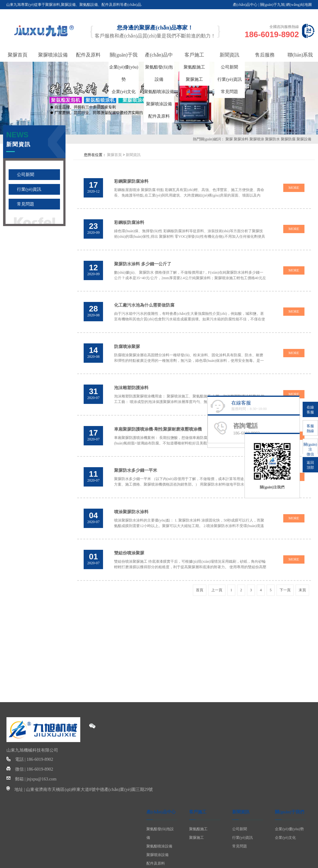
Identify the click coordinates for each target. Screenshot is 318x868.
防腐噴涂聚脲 (128, 337)
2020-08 (94, 345)
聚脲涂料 (241, 139)
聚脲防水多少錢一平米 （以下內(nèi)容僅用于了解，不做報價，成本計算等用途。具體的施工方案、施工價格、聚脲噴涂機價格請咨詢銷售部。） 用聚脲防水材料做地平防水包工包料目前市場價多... (189, 469)
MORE (293, 186)
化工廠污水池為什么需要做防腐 (145, 298)
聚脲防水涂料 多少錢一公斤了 (143, 259)
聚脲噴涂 (257, 139)
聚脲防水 (272, 139)
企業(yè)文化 (124, 92)
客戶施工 (198, 791)
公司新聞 (229, 67)
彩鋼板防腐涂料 (130, 219)
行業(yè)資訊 (230, 79)
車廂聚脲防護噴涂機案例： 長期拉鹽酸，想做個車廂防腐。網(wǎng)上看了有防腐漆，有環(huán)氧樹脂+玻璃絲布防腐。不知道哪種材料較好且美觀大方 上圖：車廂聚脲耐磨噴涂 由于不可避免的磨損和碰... (190, 430)
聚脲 (229, 139)
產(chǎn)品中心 (245, 5)
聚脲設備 (304, 139)
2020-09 (94, 227)
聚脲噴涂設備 (159, 104)
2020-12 (94, 188)
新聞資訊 (133, 155)
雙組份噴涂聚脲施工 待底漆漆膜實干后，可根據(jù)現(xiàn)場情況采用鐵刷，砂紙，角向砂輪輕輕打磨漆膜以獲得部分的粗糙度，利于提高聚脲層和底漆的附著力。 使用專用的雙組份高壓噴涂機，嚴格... (189, 547)
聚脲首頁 (114, 155)
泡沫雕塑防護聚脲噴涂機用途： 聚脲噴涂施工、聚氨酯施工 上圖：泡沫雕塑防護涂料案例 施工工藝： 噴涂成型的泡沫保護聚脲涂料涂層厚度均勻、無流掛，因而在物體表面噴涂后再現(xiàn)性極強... (190, 390)
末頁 (302, 569)
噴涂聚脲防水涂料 (132, 494)
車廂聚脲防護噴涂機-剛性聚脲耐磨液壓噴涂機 (159, 416)
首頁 (200, 569)
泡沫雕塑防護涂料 (132, 376)
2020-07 (94, 384)
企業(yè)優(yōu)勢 (289, 808)
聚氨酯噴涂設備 (159, 92)
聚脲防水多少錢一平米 (136, 455)
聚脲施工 (194, 79)
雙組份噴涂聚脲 (130, 533)
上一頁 (217, 569)
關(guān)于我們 (290, 791)
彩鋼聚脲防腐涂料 (132, 180)
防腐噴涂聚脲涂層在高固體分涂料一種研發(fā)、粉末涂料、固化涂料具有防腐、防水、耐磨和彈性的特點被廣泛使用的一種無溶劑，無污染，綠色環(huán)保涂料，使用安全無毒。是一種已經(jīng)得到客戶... (190, 351)
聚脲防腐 (288, 139)
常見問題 (229, 92)
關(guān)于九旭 (272, 5)
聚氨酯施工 (194, 67)
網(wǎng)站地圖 (299, 5)
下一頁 (285, 569)
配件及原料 (159, 116)
